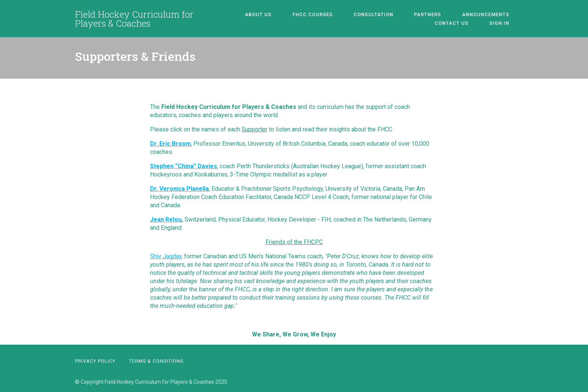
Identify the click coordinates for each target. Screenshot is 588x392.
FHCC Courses (291, 14)
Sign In (503, 23)
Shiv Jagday (166, 256)
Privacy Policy (95, 361)
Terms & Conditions (156, 361)
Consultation (345, 14)
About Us (244, 14)
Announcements (442, 14)
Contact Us (496, 14)
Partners (391, 14)
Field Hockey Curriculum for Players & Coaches (134, 19)
